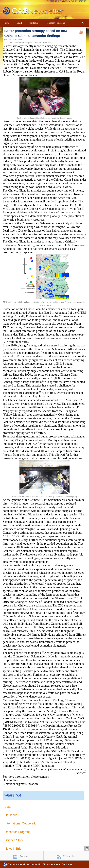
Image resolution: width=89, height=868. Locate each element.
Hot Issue (34, 23)
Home (7, 23)
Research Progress (55, 23)
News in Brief (14, 849)
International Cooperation (21, 823)
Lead (19, 23)
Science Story (14, 840)
